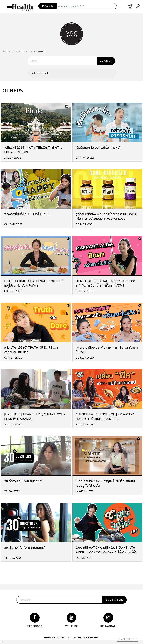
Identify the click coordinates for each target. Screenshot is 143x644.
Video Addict (24, 52)
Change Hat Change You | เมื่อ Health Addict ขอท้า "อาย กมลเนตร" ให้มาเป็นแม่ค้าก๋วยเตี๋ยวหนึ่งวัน (106, 550)
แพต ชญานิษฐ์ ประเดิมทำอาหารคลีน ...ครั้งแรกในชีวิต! (107, 350)
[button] (9, 7)
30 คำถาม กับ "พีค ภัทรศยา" (23, 481)
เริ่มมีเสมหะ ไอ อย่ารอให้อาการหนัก (99, 148)
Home (7, 52)
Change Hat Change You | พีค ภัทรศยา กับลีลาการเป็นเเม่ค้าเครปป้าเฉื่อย (105, 416)
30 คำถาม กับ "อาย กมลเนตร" (25, 548)
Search (47, 6)
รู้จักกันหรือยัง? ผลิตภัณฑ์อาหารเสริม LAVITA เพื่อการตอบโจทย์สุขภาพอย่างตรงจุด (106, 216)
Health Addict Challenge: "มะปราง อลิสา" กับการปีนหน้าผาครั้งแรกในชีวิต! (106, 283)
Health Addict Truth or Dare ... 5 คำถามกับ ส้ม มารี (31, 350)
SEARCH (106, 61)
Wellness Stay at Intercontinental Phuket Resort (33, 150)
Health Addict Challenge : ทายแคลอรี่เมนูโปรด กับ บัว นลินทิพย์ (34, 283)
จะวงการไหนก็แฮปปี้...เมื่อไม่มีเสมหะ (27, 214)
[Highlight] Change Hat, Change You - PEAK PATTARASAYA (35, 416)
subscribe (114, 600)
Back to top (128, 639)
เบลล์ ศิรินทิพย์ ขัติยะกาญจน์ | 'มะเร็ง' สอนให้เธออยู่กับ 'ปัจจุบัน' (105, 483)
